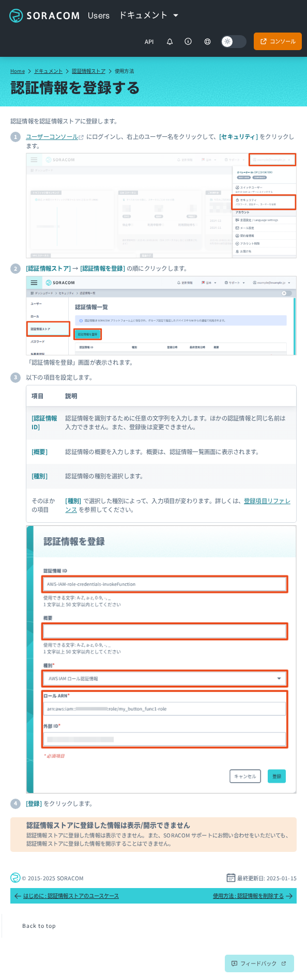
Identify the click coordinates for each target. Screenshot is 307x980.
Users (99, 15)
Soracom (44, 15)
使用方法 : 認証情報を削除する (253, 896)
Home (18, 71)
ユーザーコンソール (52, 136)
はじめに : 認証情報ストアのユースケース (66, 896)
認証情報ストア (88, 71)
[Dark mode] (234, 42)
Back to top (39, 925)
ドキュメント (48, 71)
